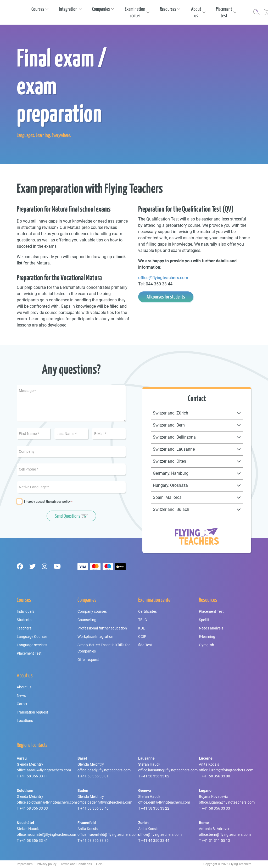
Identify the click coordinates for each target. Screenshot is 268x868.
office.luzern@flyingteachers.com (226, 770)
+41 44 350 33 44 (155, 841)
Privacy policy (47, 864)
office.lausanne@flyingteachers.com (168, 770)
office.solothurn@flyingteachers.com (47, 802)
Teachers (24, 628)
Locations (25, 721)
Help (99, 864)
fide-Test (145, 645)
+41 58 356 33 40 (94, 808)
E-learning (207, 637)
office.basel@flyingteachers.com (104, 770)
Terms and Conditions (76, 864)
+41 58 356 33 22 (155, 808)
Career (22, 704)
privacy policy (61, 502)
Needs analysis (211, 628)
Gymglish (206, 645)
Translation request (32, 712)
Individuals (26, 611)
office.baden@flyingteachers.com (105, 802)
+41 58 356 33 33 (216, 808)
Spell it (204, 620)
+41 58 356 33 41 (34, 841)
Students (24, 620)
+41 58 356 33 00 (216, 776)
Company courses (92, 611)
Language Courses (32, 637)
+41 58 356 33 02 (155, 776)
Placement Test (29, 653)
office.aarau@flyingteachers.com (44, 770)
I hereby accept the (47, 502)
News (21, 695)
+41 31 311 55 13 (216, 841)
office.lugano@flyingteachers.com (227, 802)
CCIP (142, 637)
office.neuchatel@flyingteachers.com (47, 834)
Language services (32, 645)
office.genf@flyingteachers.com (164, 802)
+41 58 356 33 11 (34, 776)
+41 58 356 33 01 (94, 776)
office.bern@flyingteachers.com (225, 834)
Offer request (88, 660)
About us (24, 687)
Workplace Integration (95, 637)
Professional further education (102, 628)
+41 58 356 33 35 (94, 841)
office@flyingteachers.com (163, 278)
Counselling (87, 620)
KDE (142, 628)
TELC (143, 620)
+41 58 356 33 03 (34, 808)
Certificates (147, 611)
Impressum (25, 864)
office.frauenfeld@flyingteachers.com (108, 834)
